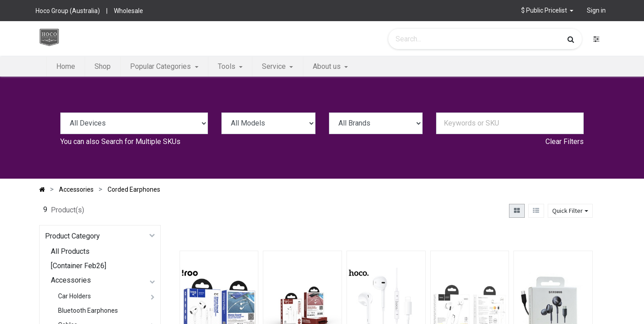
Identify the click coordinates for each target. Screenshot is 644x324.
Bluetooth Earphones (88, 310)
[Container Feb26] (79, 266)
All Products (70, 251)
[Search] (571, 39)
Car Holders (74, 296)
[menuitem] (66, 67)
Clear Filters (565, 142)
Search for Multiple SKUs (141, 142)
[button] (547, 11)
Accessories (71, 280)
